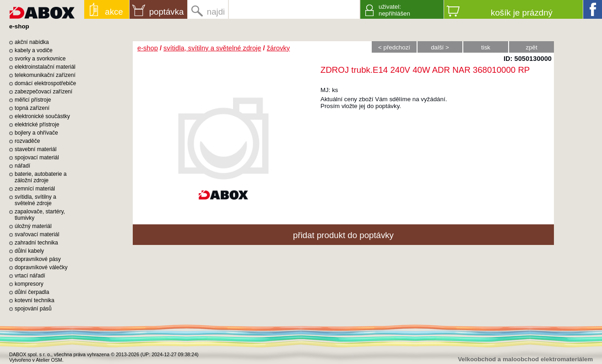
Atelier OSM (49, 360)
